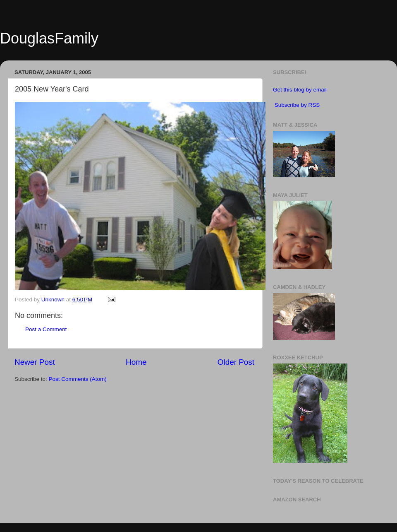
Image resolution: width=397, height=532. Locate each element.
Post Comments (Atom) (78, 379)
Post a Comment (46, 329)
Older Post (236, 362)
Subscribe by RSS (297, 105)
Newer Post (35, 362)
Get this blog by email (300, 90)
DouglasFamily (49, 38)
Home (136, 362)
